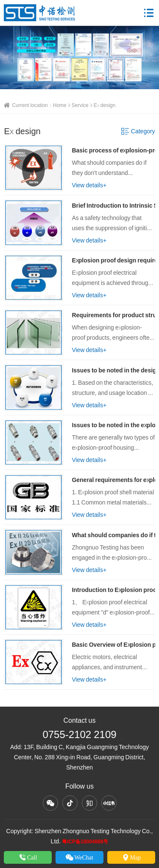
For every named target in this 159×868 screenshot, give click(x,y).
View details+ (89, 185)
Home (60, 105)
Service (80, 105)
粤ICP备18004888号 (85, 841)
